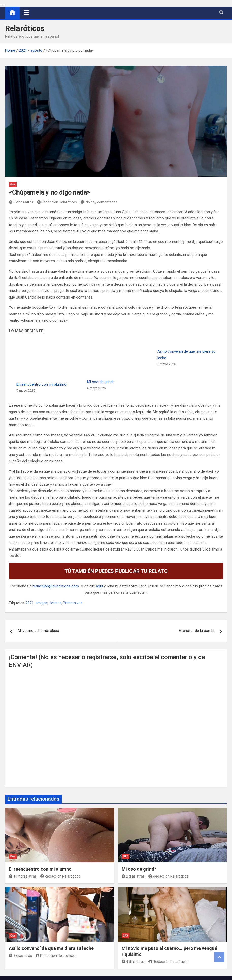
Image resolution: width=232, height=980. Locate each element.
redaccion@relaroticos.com (56, 548)
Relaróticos (25, 28)
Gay (13, 184)
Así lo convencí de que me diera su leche (51, 910)
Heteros (55, 565)
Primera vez (73, 565)
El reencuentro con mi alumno (40, 831)
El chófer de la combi (197, 592)
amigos (41, 565)
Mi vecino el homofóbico (38, 592)
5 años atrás (21, 202)
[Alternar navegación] (27, 12)
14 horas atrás (23, 838)
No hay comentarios (102, 202)
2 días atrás (133, 838)
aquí (99, 548)
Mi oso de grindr (135, 351)
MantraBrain (162, 973)
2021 (30, 565)
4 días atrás (133, 923)
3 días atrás (20, 917)
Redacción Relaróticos (57, 202)
